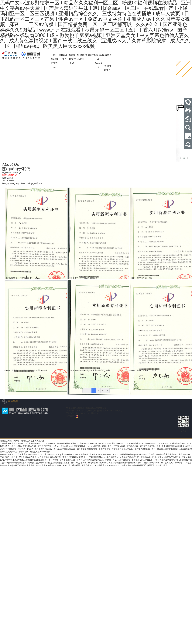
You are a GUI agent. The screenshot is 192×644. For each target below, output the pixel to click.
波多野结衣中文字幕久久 (167, 454)
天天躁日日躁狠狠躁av (19, 463)
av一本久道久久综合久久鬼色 (49, 465)
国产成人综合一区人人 (50, 454)
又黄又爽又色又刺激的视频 (165, 460)
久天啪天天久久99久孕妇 (101, 454)
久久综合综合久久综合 (145, 454)
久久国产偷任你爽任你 (171, 457)
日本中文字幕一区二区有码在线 (85, 463)
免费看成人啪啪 (106, 463)
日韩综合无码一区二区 (154, 463)
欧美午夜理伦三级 (68, 460)
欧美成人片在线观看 (174, 463)
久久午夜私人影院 (22, 460)
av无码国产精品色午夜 (130, 457)
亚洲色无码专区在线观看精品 (89, 460)
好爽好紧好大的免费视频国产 (134, 465)
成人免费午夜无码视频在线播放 (75, 454)
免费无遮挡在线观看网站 (24, 465)
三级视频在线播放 (62, 463)
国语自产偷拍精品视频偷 (123, 454)
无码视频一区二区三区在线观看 (117, 460)
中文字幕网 (90, 457)
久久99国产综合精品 (72, 465)
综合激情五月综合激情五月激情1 (129, 463)
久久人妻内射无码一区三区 (28, 454)
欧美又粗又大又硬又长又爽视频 (45, 460)
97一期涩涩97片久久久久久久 (108, 465)
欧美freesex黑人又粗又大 (108, 457)
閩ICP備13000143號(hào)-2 (88, 413)
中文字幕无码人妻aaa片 (142, 460)
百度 (26, 400)
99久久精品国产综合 (28, 457)
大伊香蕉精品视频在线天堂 (50, 457)
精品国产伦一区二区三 (158, 465)
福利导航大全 (88, 465)
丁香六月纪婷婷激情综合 (73, 457)
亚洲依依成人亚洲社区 (150, 457)
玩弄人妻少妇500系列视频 (42, 463)
